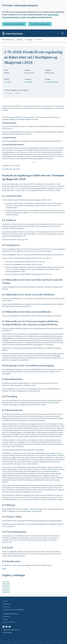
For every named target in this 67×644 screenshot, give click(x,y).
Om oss (5, 601)
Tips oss (6, 619)
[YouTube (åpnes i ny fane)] (10, 628)
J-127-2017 (6, 592)
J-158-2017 (6, 590)
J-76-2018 (39, 40)
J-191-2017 (6, 586)
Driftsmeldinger (8, 632)
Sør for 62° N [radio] (9, 93)
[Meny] (63, 33)
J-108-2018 (29, 82)
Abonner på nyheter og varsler (12, 630)
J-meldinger (29, 40)
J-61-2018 (8, 82)
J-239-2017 (6, 584)
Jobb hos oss (7, 604)
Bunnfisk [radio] (17, 93)
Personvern (6, 607)
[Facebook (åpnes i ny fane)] (7, 628)
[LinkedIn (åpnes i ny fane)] (4, 628)
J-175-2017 (6, 588)
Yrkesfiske (19, 40)
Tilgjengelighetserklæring (11, 614)
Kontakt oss (7, 617)
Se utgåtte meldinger (52, 82)
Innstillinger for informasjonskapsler (13, 610)
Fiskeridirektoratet (8, 40)
